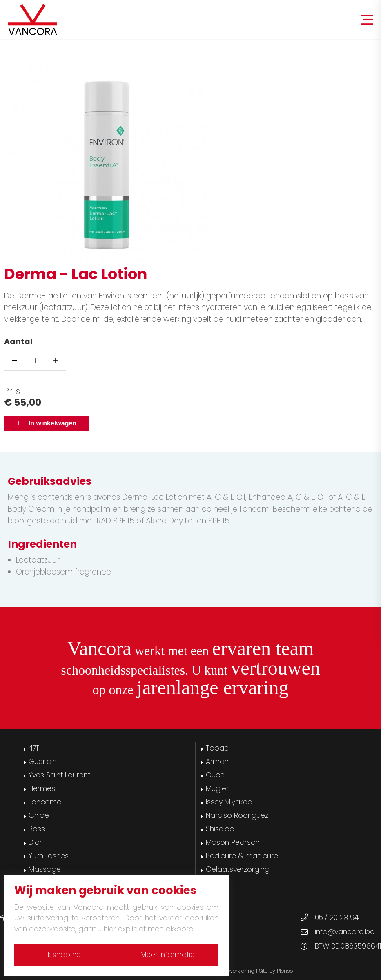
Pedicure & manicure (242, 856)
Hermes (42, 788)
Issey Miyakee (229, 802)
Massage (45, 869)
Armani (218, 762)
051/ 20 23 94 (337, 918)
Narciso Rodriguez (237, 815)
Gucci (216, 775)
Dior (35, 842)
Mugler (217, 788)
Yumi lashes (49, 856)
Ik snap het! (64, 955)
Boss (37, 829)
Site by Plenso (276, 971)
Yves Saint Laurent (59, 775)
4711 (34, 748)
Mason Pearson (233, 842)
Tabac (217, 748)
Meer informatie (170, 955)
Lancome (45, 802)
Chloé (39, 815)
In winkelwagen (46, 423)
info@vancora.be (345, 932)
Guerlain (43, 762)
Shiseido (220, 829)
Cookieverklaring (234, 971)
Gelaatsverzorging (238, 869)
